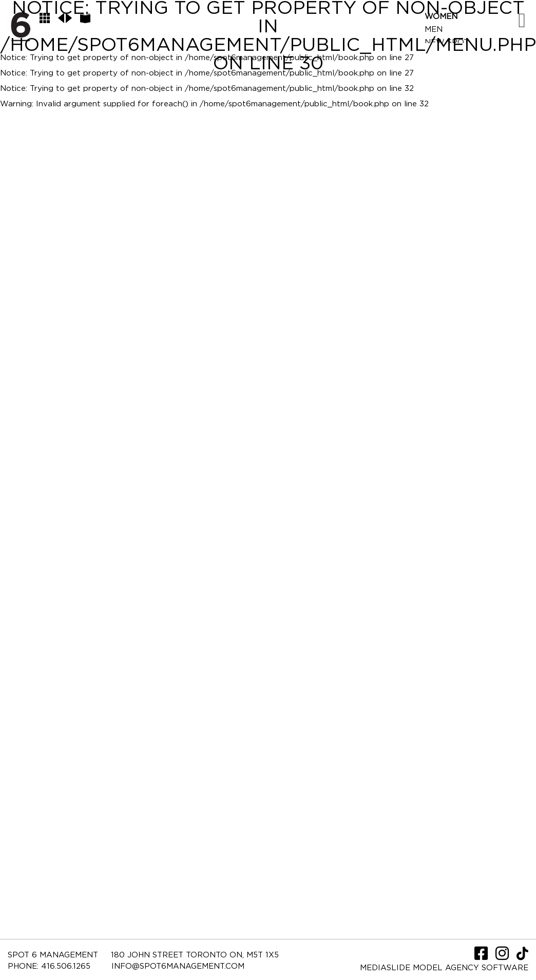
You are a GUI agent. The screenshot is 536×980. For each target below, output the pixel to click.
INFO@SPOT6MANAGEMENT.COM (178, 966)
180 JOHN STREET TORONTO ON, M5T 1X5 (195, 955)
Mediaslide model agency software (444, 968)
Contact (444, 81)
